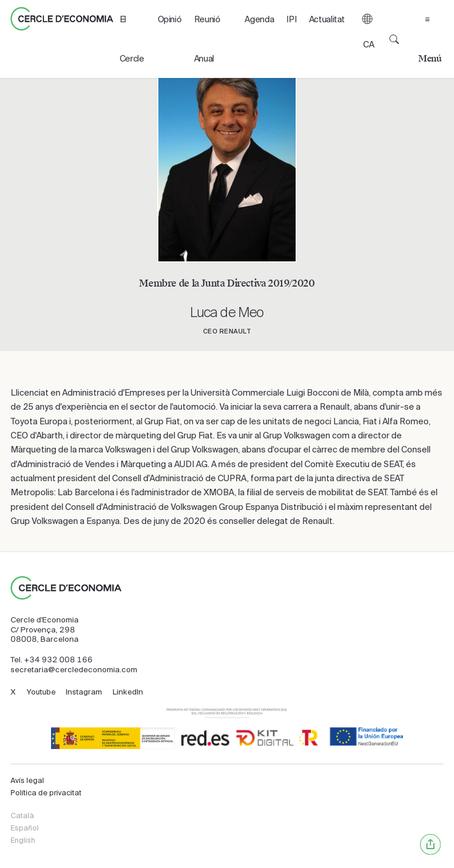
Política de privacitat (46, 793)
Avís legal (27, 781)
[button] (367, 39)
